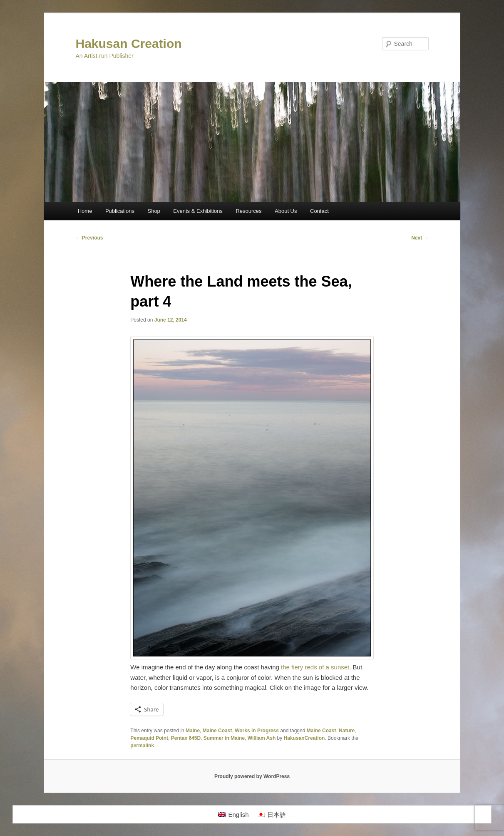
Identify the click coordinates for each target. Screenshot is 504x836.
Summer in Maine (224, 738)
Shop (154, 211)
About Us (286, 211)
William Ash (262, 738)
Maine (193, 731)
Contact (319, 211)
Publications (120, 211)
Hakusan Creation (129, 44)
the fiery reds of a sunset (315, 667)
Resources (248, 211)
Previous (89, 238)
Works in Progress (257, 731)
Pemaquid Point (149, 738)
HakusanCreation (304, 738)
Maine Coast (217, 731)
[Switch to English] (233, 814)
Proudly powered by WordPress (252, 776)
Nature (347, 731)
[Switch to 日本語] (272, 814)
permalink (142, 746)
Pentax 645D (186, 738)
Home (85, 211)
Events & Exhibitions (198, 211)
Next (420, 238)
